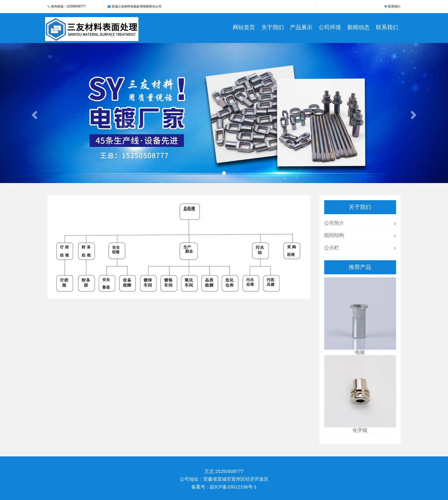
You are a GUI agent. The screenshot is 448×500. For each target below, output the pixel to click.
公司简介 (334, 223)
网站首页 (244, 27)
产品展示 (301, 27)
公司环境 (330, 27)
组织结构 (334, 235)
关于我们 (273, 27)
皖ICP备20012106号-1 (233, 487)
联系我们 (394, 6)
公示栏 (332, 248)
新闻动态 (358, 27)
